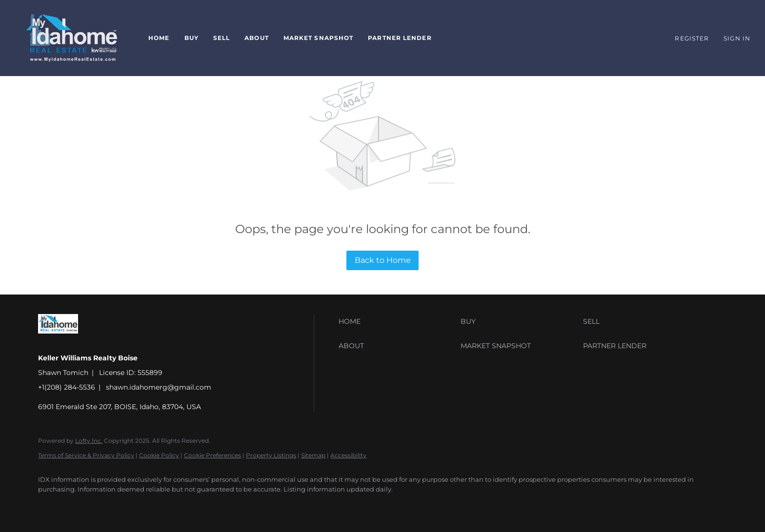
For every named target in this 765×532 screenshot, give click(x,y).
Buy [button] (191, 38)
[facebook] (50, 506)
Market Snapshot (319, 38)
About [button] (257, 38)
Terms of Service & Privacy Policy (86, 455)
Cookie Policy (159, 455)
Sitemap (313, 455)
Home (159, 38)
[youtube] (78, 506)
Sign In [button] (737, 38)
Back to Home (383, 260)
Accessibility (348, 455)
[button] (72, 38)
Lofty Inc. (89, 441)
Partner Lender (400, 38)
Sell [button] (221, 38)
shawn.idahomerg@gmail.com (159, 387)
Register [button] (692, 38)
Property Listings (271, 455)
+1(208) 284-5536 (67, 387)
